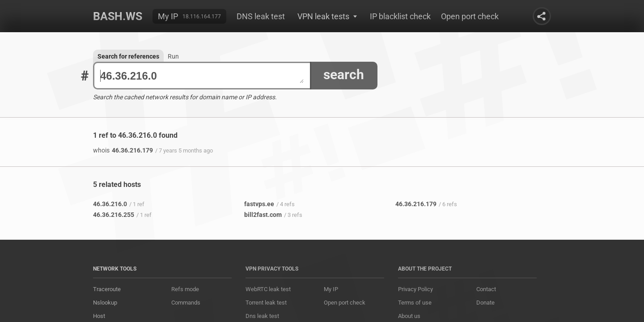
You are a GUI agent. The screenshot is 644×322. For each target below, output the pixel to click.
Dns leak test (262, 316)
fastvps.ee (259, 204)
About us (409, 316)
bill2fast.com (263, 215)
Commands (186, 303)
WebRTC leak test (268, 289)
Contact (486, 289)
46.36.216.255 (114, 215)
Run (173, 56)
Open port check (470, 16)
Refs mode (185, 289)
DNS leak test (261, 16)
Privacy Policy (415, 289)
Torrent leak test (266, 303)
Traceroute (107, 289)
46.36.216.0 (202, 76)
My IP (168, 16)
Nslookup (105, 303)
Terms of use (415, 303)
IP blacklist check (400, 16)
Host (99, 316)
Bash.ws (118, 16)
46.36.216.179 (123, 150)
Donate (485, 303)
